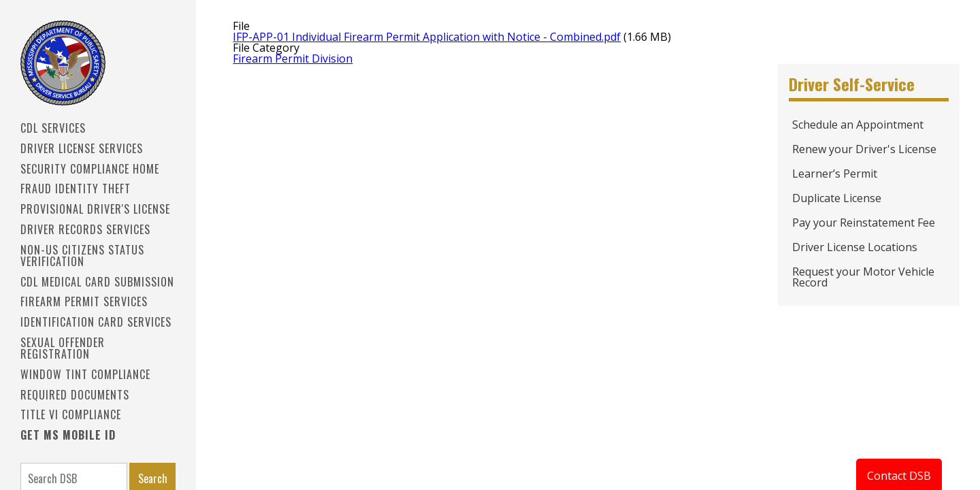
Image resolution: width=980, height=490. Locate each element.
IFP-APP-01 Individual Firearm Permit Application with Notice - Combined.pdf (427, 37)
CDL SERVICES (53, 128)
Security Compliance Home (90, 169)
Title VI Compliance (71, 414)
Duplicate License (837, 198)
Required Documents (75, 395)
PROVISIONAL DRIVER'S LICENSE (95, 209)
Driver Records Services (85, 229)
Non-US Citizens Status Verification (82, 256)
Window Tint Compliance (85, 374)
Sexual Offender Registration (63, 348)
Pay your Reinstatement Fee (864, 223)
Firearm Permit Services (84, 301)
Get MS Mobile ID (68, 435)
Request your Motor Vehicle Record (863, 277)
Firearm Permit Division (293, 59)
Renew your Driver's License (864, 149)
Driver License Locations (855, 247)
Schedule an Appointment (858, 125)
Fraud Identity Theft (76, 189)
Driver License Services (82, 148)
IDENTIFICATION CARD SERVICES (96, 322)
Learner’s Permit (835, 174)
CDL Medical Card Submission (97, 282)
